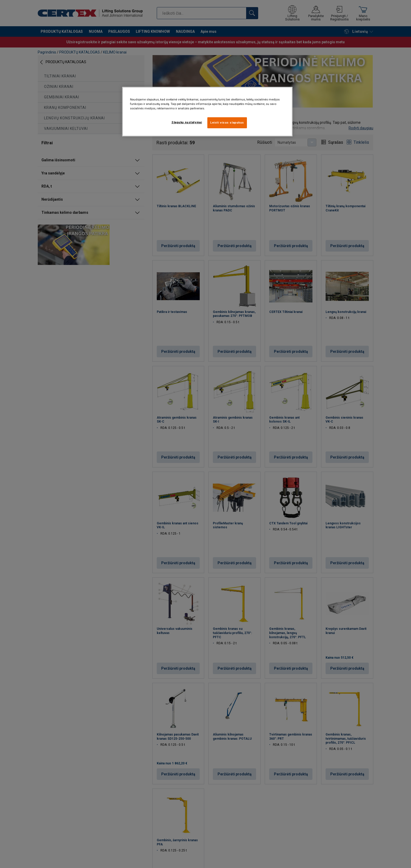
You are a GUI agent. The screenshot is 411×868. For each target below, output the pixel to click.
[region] (207, 112)
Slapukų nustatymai (187, 122)
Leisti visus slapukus (227, 123)
